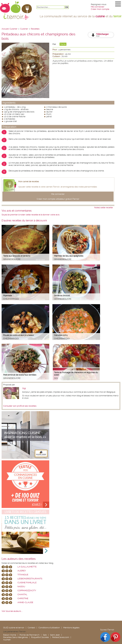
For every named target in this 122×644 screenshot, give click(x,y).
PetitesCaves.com (61, 637)
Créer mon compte (100, 9)
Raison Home (10, 635)
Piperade (8, 296)
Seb (45, 635)
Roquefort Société (40, 637)
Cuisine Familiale (27, 583)
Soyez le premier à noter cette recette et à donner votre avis (30, 215)
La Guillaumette (27, 567)
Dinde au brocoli (62, 296)
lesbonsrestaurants (30, 579)
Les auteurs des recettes (19, 559)
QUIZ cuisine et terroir (14, 628)
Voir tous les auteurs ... (12, 611)
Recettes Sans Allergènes (15, 637)
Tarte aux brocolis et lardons (17, 256)
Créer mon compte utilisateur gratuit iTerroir (58, 199)
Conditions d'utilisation (49, 628)
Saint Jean (55, 635)
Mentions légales (71, 628)
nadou (21, 587)
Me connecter (98, 7)
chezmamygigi (11, 299)
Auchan (7, 640)
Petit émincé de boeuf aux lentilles (20, 375)
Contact (31, 628)
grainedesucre (12, 259)
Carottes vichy (61, 335)
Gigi (56, 378)
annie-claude (25, 602)
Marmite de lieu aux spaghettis (69, 256)
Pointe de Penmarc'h (30, 635)
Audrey (22, 571)
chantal (22, 594)
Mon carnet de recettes (29, 182)
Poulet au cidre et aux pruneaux (19, 335)
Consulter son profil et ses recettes (20, 406)
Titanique (23, 575)
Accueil (5, 29)
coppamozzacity (27, 590)
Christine (23, 598)
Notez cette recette (103, 208)
